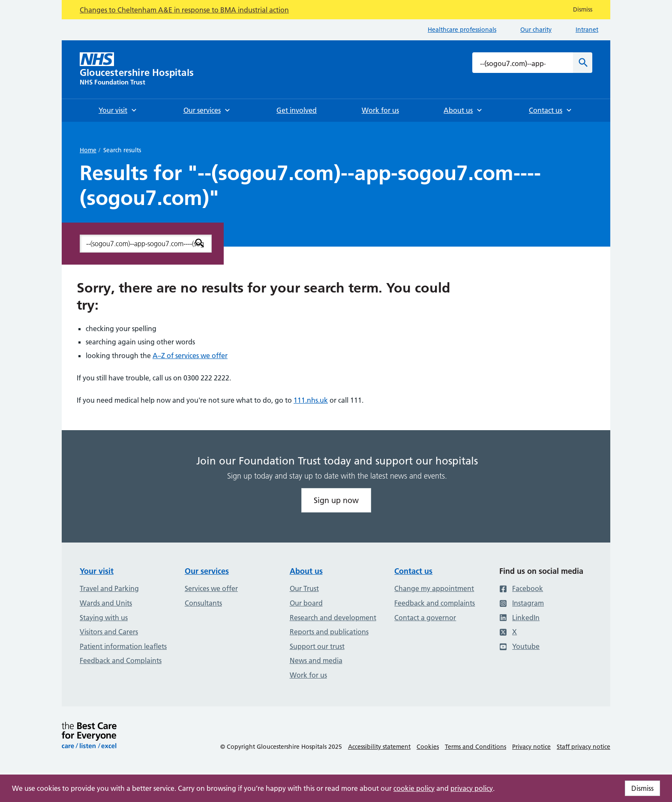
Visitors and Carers (109, 632)
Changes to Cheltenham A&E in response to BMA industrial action (184, 10)
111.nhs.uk (311, 400)
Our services (207, 571)
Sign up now (336, 500)
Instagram (522, 603)
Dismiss (642, 788)
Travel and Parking (109, 588)
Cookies (428, 747)
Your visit (97, 571)
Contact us (413, 571)
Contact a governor (425, 618)
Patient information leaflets (123, 646)
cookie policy (414, 788)
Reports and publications (329, 632)
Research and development (333, 618)
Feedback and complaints (435, 603)
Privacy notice (531, 747)
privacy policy (472, 788)
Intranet (587, 30)
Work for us (308, 675)
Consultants (203, 603)
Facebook (521, 588)
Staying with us (104, 618)
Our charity (536, 30)
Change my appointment (434, 588)
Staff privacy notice (583, 747)
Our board (306, 603)
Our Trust (304, 588)
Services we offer (211, 588)
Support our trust (317, 646)
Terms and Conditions (475, 747)
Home (88, 150)
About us (306, 571)
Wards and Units (106, 603)
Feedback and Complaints (121, 660)
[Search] (583, 63)
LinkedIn (519, 618)
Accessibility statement (379, 747)
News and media (316, 660)
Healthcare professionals (462, 30)
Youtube (519, 646)
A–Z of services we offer (190, 356)
